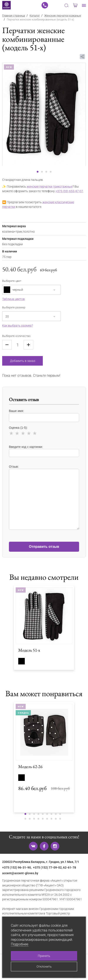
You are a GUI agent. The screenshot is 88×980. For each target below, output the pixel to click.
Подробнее (20, 944)
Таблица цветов (13, 299)
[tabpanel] (44, 114)
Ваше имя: (44, 416)
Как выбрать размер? (18, 326)
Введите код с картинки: (44, 451)
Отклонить (44, 967)
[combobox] (32, 290)
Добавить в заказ (23, 361)
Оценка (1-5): (44, 431)
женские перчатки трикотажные (50, 187)
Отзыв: (44, 495)
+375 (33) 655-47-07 (69, 191)
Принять (44, 956)
